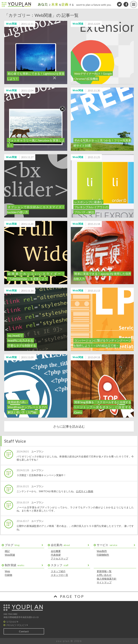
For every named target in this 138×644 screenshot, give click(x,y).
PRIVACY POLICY (16, 625)
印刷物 (8, 575)
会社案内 (60, 545)
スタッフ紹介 (58, 571)
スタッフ (60, 565)
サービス (107, 545)
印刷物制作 (103, 555)
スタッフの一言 (59, 575)
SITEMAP (11, 622)
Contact (24, 631)
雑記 (7, 551)
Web (7, 571)
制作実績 (14, 565)
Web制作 (102, 551)
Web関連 (10, 555)
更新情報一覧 (104, 571)
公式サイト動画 (85, 491)
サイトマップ (104, 582)
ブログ (12, 545)
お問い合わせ (104, 575)
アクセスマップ (59, 558)
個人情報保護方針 (107, 579)
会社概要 (56, 551)
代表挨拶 (56, 555)
